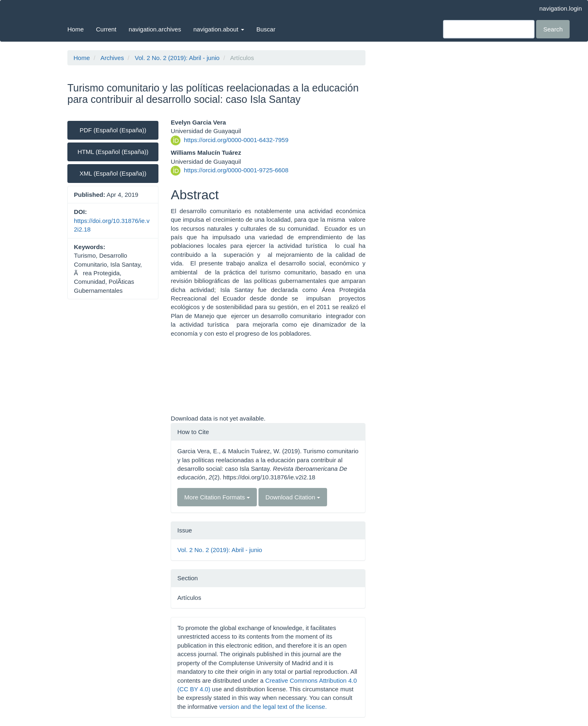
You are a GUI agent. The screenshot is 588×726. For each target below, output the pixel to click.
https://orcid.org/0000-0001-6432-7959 (236, 140)
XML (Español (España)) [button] (113, 173)
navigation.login (561, 8)
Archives (112, 58)
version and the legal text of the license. (273, 707)
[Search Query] (489, 29)
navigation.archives (155, 29)
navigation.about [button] (218, 29)
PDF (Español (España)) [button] (113, 130)
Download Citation (293, 497)
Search (553, 29)
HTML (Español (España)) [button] (113, 152)
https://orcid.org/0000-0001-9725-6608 (236, 170)
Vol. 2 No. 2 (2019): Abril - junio (177, 58)
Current (106, 29)
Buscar (266, 29)
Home (76, 29)
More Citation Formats (217, 497)
